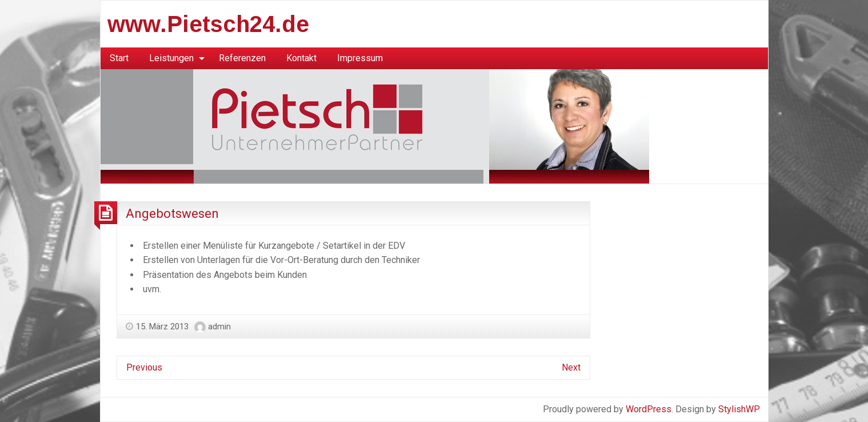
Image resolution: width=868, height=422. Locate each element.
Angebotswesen (172, 213)
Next (571, 367)
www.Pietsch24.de (208, 24)
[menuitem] (119, 58)
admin (219, 327)
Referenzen (242, 58)
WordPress (649, 409)
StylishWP (739, 409)
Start (119, 58)
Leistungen (171, 58)
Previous (144, 367)
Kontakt (301, 58)
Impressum (360, 58)
